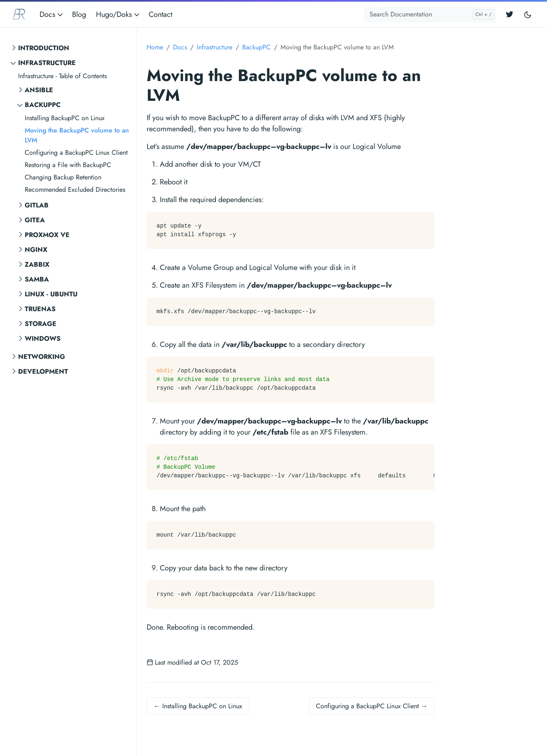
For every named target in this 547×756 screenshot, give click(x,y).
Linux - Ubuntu (51, 294)
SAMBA (37, 279)
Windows (43, 338)
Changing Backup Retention (63, 177)
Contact (160, 14)
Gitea (35, 220)
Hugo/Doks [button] (118, 14)
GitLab (37, 205)
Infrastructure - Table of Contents (62, 76)
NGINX (36, 250)
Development (43, 371)
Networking (42, 357)
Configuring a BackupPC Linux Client (76, 152)
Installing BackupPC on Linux (65, 118)
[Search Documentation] (430, 14)
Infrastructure (47, 63)
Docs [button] (52, 14)
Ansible (39, 90)
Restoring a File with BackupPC (68, 165)
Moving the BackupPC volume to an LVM (77, 135)
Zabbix (37, 264)
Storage (41, 324)
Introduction (44, 48)
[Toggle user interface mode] (528, 15)
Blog (79, 14)
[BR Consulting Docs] (19, 14)
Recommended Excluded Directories (75, 190)
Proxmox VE (47, 235)
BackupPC (43, 105)
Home (155, 47)
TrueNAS (40, 309)
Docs (180, 47)
